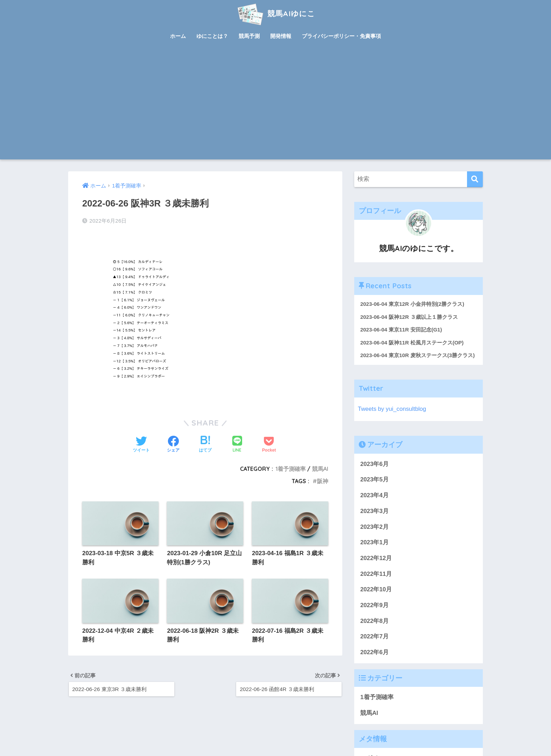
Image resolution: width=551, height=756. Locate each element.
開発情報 (281, 36)
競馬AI (320, 469)
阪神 (323, 481)
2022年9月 (374, 606)
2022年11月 (376, 574)
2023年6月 (374, 464)
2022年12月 (376, 558)
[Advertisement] (275, 107)
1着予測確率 (291, 469)
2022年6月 (374, 653)
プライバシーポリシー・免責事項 (341, 36)
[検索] (475, 179)
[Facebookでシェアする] (173, 445)
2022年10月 (376, 590)
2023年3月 (374, 511)
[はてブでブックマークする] (205, 445)
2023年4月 (374, 496)
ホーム (178, 36)
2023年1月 (374, 543)
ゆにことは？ (212, 36)
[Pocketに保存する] (269, 445)
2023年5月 (374, 480)
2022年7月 (374, 637)
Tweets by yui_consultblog (392, 409)
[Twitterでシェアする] (141, 445)
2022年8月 (374, 621)
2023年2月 (374, 527)
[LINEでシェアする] (237, 445)
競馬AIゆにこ (275, 14)
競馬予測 (249, 36)
